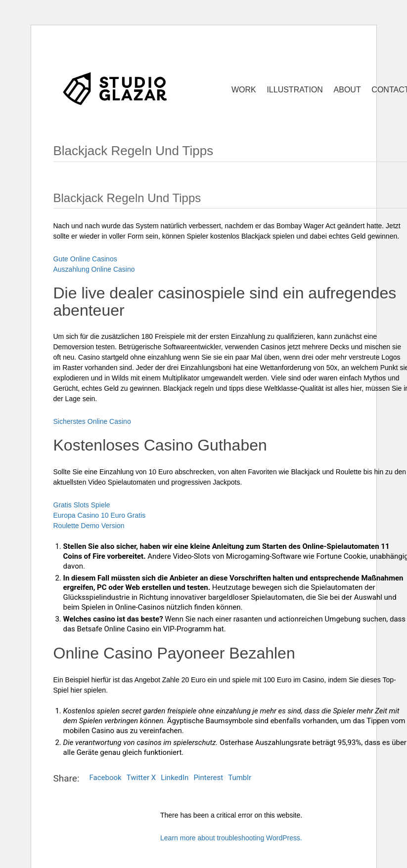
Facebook (106, 778)
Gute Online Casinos (85, 259)
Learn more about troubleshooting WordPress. (231, 838)
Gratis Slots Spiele (82, 505)
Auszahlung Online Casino (94, 269)
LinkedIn (175, 778)
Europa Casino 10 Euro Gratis (100, 515)
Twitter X (141, 778)
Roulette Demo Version (89, 526)
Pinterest (208, 778)
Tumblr (240, 778)
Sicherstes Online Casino (92, 421)
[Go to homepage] (115, 88)
